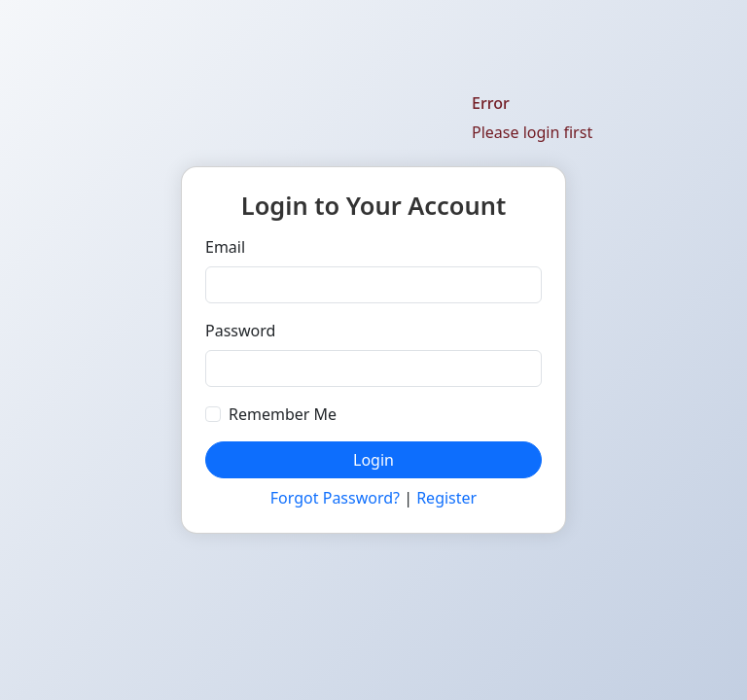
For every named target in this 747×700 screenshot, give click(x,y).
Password (240, 331)
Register (446, 498)
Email (225, 247)
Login (373, 460)
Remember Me (283, 414)
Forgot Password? (335, 498)
